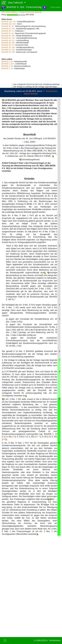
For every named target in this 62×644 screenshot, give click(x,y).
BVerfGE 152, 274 (9, 21)
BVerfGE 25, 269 (8, 47)
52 (3, 437)
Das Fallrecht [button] (13, 3)
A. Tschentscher (50, 91)
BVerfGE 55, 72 (8, 31)
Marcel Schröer (31, 94)
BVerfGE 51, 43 (8, 33)
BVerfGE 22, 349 (8, 52)
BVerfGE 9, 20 (7, 62)
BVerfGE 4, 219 (8, 64)
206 (4, 439)
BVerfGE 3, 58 (7, 66)
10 (59, 443)
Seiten (15, 12)
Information (56, 7)
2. (12, 87)
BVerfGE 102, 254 (9, 24)
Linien (21, 12)
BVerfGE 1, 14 (7, 68)
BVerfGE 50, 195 (8, 36)
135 (14, 437)
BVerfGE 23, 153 (8, 50)
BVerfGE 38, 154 (8, 43)
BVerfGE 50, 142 (8, 38)
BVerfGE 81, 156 (8, 29)
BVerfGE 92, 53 (8, 26)
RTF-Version (6, 12)
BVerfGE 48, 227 (8, 40)
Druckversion (30, 12)
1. (12, 84)
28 (49, 437)
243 (25, 437)
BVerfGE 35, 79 (8, 45)
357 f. (38, 437)
